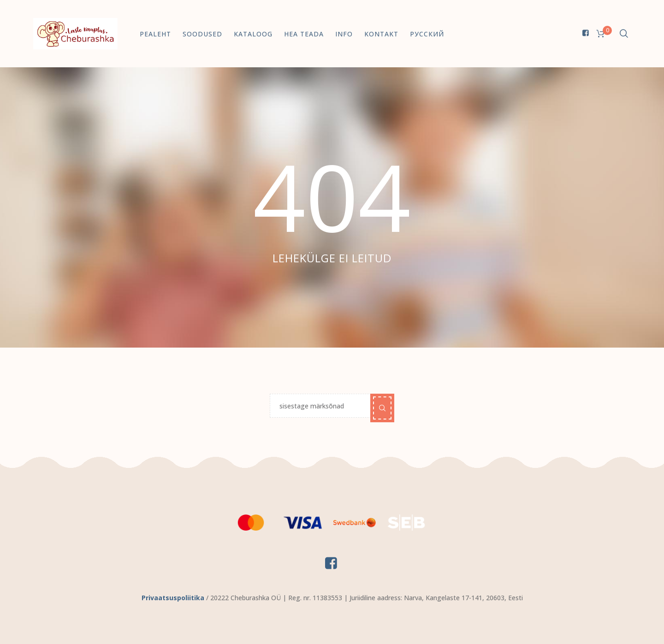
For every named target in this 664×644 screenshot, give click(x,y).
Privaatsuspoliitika (173, 598)
